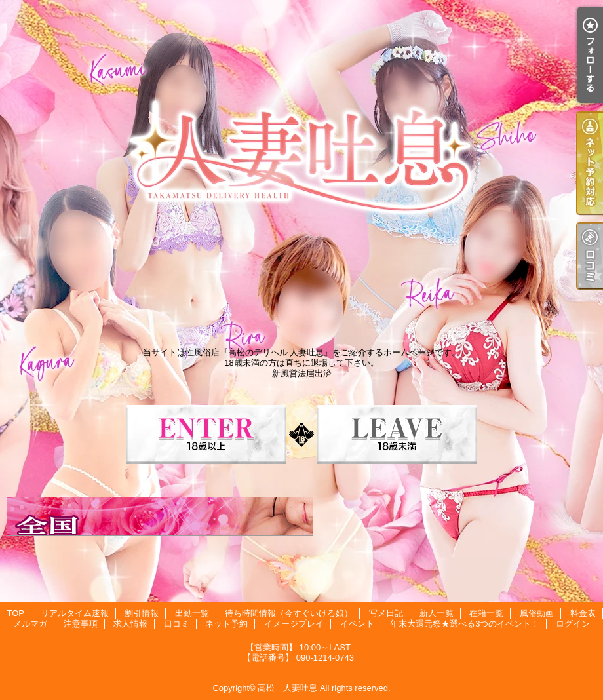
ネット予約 (226, 624)
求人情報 (130, 624)
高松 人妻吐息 (287, 688)
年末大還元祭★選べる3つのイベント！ (465, 624)
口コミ (177, 624)
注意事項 (81, 624)
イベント (357, 624)
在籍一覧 (486, 613)
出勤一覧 (192, 613)
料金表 (583, 613)
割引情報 (142, 613)
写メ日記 (386, 613)
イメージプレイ (294, 624)
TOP (15, 613)
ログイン (573, 624)
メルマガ (30, 624)
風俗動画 (537, 613)
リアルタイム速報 (75, 613)
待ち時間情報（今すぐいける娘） (289, 613)
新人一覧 (437, 613)
